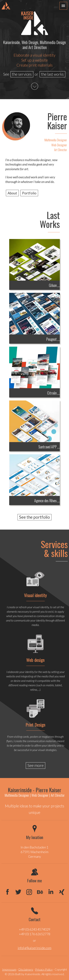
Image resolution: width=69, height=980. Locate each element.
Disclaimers (26, 969)
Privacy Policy (44, 969)
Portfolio (29, 193)
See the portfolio (34, 517)
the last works (52, 74)
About (12, 193)
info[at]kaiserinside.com (34, 948)
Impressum (9, 969)
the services (22, 74)
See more (36, 765)
